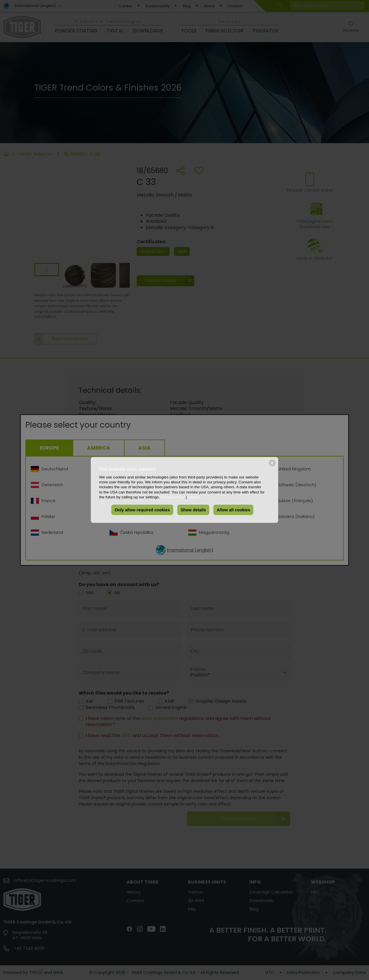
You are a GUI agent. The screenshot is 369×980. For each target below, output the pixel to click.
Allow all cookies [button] (234, 510)
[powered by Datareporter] (272, 466)
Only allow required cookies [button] (142, 510)
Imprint (194, 497)
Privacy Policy (173, 497)
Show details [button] (193, 510)
